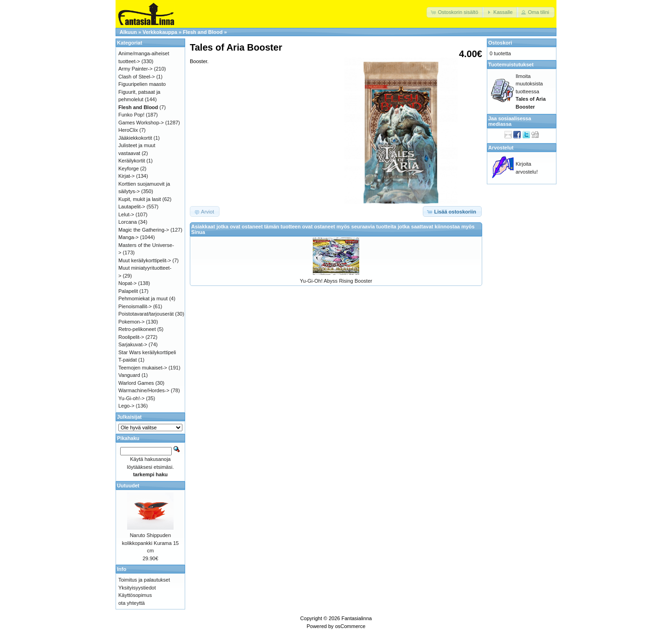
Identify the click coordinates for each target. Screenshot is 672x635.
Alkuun (128, 32)
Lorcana (128, 222)
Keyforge (129, 168)
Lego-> (126, 406)
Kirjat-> (126, 176)
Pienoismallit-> (135, 306)
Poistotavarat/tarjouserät (146, 314)
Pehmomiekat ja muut (143, 298)
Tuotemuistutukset (511, 65)
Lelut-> (126, 214)
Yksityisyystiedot (137, 588)
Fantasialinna (357, 618)
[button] (455, 12)
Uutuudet (128, 486)
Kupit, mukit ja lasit (140, 199)
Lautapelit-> (132, 207)
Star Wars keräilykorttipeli (147, 352)
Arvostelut (501, 148)
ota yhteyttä (132, 603)
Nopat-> (127, 283)
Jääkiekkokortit (135, 138)
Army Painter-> (136, 69)
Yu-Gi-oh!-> (132, 398)
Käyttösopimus (135, 595)
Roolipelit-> (131, 337)
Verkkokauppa (160, 32)
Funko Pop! (131, 115)
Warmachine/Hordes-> (144, 390)
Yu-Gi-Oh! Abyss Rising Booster (336, 281)
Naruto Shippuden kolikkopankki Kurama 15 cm (150, 543)
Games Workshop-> (141, 123)
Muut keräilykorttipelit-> (145, 260)
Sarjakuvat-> (133, 344)
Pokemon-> (132, 322)
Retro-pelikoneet (137, 329)
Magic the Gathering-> (144, 230)
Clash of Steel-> (137, 77)
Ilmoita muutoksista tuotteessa (531, 91)
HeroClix (128, 130)
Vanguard (129, 375)
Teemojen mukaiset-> (143, 368)
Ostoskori (500, 43)
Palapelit (128, 291)
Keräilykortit (132, 161)
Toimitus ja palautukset (144, 580)
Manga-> (129, 237)
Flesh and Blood (203, 32)
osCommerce (350, 626)
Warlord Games (136, 383)
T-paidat (128, 360)
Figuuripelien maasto (142, 84)
